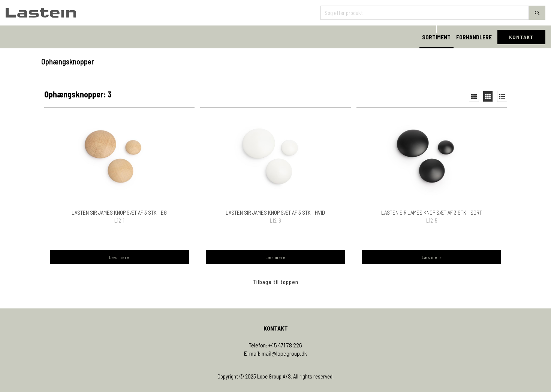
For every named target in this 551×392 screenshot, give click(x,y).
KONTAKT (521, 37)
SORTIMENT (436, 37)
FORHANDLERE (474, 37)
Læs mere (119, 257)
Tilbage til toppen (275, 282)
